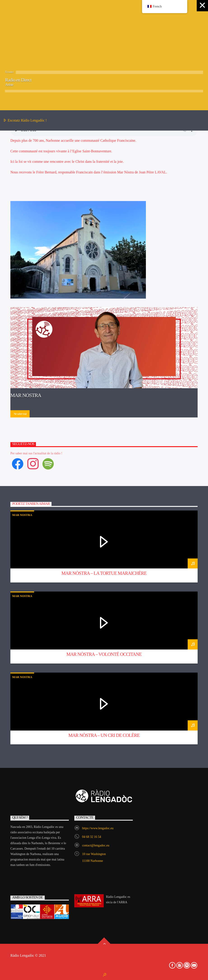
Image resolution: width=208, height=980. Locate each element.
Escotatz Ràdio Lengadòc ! (25, 121)
